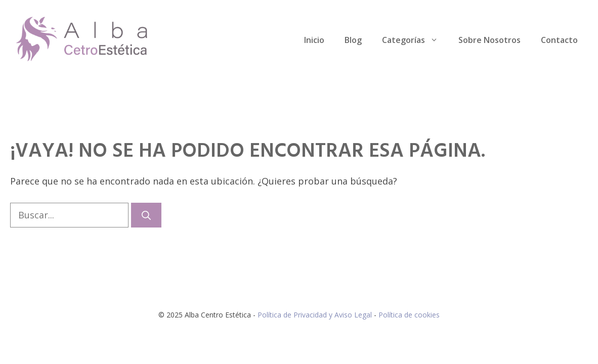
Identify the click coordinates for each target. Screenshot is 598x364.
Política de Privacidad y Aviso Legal (316, 315)
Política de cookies (409, 315)
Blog (353, 40)
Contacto (559, 40)
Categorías (415, 40)
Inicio (314, 40)
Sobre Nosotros (489, 40)
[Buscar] (146, 215)
